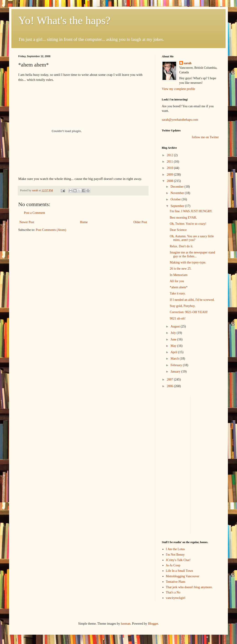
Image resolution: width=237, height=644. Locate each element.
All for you (177, 281)
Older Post (140, 222)
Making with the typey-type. (188, 262)
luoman (126, 624)
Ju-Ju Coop (173, 565)
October (176, 199)
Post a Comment (35, 213)
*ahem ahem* (179, 287)
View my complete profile (179, 89)
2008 (170, 181)
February (177, 365)
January (176, 372)
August (175, 326)
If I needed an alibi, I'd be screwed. (192, 300)
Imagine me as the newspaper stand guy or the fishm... (192, 254)
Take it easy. (178, 293)
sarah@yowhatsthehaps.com (180, 120)
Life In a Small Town (179, 571)
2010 (170, 168)
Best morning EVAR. (183, 218)
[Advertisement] (175, 464)
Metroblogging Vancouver (183, 576)
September (178, 206)
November (178, 193)
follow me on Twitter (205, 137)
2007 (170, 379)
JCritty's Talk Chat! (178, 560)
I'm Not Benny (175, 555)
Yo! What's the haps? (64, 20)
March (175, 359)
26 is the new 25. (181, 269)
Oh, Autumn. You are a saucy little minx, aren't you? (192, 238)
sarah (35, 190)
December (177, 187)
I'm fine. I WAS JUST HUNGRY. (191, 211)
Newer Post (27, 222)
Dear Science (178, 230)
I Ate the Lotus (175, 549)
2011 (170, 162)
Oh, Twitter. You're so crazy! (188, 224)
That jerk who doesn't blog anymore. (189, 587)
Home (84, 222)
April (174, 352)
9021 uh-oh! (178, 318)
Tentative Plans (176, 582)
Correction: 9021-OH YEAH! (189, 312)
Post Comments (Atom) (51, 230)
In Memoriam (179, 275)
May (174, 346)
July (174, 333)
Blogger (153, 624)
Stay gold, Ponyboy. (183, 306)
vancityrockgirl (176, 598)
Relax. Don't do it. (181, 246)
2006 (170, 386)
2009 (170, 175)
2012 (170, 155)
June (174, 339)
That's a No (173, 592)
